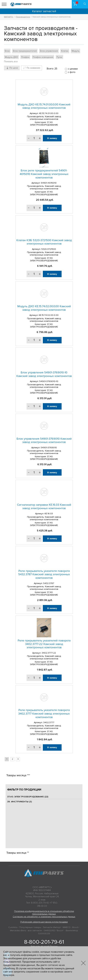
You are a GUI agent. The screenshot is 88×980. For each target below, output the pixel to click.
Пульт (59, 57)
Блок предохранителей (25, 51)
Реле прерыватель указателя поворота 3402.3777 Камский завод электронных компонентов (44, 713)
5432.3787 (49, 583)
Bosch (75, 927)
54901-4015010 (49, 183)
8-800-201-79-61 (44, 942)
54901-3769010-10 (49, 381)
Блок (7, 51)
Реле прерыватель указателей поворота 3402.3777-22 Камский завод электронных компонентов (44, 644)
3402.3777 (49, 722)
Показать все (11, 61)
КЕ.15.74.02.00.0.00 (49, 315)
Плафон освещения (43, 57)
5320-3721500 (49, 249)
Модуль (76, 51)
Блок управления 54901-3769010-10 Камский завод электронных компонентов (44, 374)
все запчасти (35, 931)
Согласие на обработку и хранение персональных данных (44, 917)
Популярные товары (30, 927)
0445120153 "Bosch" (54, 931)
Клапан (65, 51)
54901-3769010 (49, 448)
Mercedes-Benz (18, 931)
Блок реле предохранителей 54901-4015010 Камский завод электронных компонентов (44, 174)
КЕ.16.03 (49, 514)
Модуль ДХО (11, 57)
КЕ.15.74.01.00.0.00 (49, 113)
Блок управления (49, 51)
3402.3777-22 (49, 653)
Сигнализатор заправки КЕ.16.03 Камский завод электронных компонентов (44, 506)
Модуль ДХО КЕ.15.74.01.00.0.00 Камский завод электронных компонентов (44, 106)
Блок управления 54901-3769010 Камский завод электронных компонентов (44, 440)
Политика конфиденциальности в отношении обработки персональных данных (44, 913)
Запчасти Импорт (52, 927)
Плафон (25, 57)
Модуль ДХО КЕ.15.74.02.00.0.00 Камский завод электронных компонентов (44, 308)
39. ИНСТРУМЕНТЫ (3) (19, 802)
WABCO (67, 927)
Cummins (13, 927)
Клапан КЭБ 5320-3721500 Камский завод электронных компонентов (44, 242)
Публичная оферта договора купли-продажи (44, 922)
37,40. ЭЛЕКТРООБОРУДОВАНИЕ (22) (28, 797)
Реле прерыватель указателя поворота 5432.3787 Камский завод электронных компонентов (44, 574)
